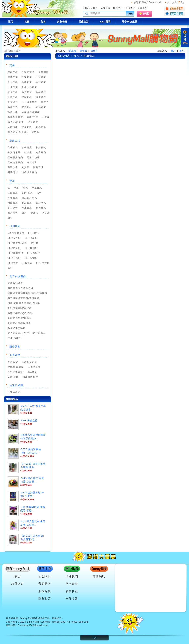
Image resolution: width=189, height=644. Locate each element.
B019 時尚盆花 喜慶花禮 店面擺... (32, 480)
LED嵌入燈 (14, 238)
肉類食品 (13, 203)
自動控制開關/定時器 (20, 308)
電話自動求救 (15, 283)
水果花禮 (13, 92)
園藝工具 (38, 167)
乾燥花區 (27, 127)
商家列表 (175, 14)
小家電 (28, 152)
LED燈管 (27, 263)
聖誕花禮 (27, 97)
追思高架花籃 (29, 362)
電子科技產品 (18, 276)
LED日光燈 (14, 258)
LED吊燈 (13, 263)
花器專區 (41, 127)
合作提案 (72, 599)
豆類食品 (13, 193)
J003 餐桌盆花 (29, 420)
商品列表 (175, 8)
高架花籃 (13, 107)
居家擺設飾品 (15, 157)
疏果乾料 (13, 213)
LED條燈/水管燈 (17, 243)
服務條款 (45, 591)
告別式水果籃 (15, 372)
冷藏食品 (37, 188)
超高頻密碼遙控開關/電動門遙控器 (27, 293)
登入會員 (93, 8)
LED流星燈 (31, 238)
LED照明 (15, 226)
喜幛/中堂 (32, 117)
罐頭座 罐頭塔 (16, 367)
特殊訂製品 (39, 333)
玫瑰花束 (27, 77)
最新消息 (99, 576)
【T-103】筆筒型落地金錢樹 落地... (33, 465)
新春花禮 (13, 72)
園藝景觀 (15, 347)
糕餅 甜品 (27, 193)
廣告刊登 (72, 591)
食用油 (35, 213)
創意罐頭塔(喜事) (18, 132)
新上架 (72, 51)
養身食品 (27, 203)
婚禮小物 (13, 112)
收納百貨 (27, 147)
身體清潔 (32, 162)
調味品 (46, 213)
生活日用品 (14, 152)
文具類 (25, 167)
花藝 (12, 65)
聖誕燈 (35, 243)
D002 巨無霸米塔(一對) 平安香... (32, 494)
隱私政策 (45, 599)
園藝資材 (13, 172)
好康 (146, 14)
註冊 (85, 8)
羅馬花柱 (27, 107)
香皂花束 (41, 107)
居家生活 (15, 141)
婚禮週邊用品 (29, 172)
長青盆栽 (13, 102)
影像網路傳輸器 (17, 328)
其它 (10, 268)
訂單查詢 (142, 8)
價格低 (83, 51)
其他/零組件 (14, 338)
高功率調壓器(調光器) (20, 313)
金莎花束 (41, 82)
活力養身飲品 (29, 198)
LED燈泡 (33, 233)
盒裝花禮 (13, 97)
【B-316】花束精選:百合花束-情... (32, 538)
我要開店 (45, 584)
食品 (12, 181)
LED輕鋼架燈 (15, 253)
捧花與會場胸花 (31, 112)
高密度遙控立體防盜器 (20, 288)
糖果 (24, 213)
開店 (18, 576)
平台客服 (130, 8)
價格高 (94, 51)
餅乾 (25, 188)
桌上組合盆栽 (29, 102)
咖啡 (10, 218)
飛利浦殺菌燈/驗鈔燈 (20, 318)
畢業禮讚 (44, 72)
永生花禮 (13, 82)
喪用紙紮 (13, 362)
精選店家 (18, 584)
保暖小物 (13, 167)
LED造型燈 (31, 258)
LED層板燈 (34, 253)
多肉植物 (13, 127)
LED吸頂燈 (31, 248)
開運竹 (45, 102)
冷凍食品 (27, 208)
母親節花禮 (28, 72)
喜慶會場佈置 (15, 117)
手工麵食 (13, 208)
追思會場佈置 (30, 377)
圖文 (173, 51)
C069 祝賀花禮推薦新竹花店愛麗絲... (33, 437)
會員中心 (118, 8)
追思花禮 (15, 355)
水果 (16, 188)
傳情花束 (13, 77)
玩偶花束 (13, 87)
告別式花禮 (34, 367)
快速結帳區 (16, 385)
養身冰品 (41, 203)
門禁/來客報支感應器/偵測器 (24, 303)
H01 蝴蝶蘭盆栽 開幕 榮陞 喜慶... (33, 509)
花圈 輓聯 (13, 377)
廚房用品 (41, 152)
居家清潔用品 (15, 162)
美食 (39, 193)
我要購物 (45, 576)
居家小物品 (33, 157)
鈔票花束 (27, 82)
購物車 (185, 38)
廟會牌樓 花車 (16, 122)
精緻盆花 (41, 92)
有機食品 (13, 198)
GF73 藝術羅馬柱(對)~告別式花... (31, 451)
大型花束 (41, 77)
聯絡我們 (72, 576)
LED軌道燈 (14, 248)
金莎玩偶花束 (29, 87)
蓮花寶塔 (32, 372)
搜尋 (130, 14)
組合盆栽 (41, 97)
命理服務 (13, 147)
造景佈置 (33, 122)
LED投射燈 (43, 263)
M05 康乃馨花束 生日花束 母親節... (33, 523)
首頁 (18, 51)
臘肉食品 (41, 208)
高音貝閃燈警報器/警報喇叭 (24, 298)
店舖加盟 (105, 8)
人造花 (46, 117)
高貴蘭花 (27, 92)
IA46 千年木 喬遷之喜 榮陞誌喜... (33, 408)
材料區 (35, 132)
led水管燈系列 (16, 233)
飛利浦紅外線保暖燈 (19, 323)
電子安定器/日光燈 (18, 333)
